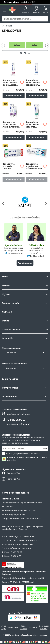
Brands (9, 26)
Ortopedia (8, 338)
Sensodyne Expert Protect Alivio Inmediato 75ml (11, 125)
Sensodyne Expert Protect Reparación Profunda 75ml (34, 83)
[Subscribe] (46, 448)
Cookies (33, 627)
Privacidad (13, 627)
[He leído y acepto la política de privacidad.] (4, 453)
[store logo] (12, 10)
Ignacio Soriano (14, 245)
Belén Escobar (36, 245)
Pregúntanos (25, 263)
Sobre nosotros (10, 379)
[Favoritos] (36, 10)
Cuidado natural (11, 330)
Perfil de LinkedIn (15, 253)
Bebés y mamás (11, 303)
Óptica (6, 321)
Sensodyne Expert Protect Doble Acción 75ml (10, 83)
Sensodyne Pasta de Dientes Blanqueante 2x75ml (10, 166)
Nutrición (7, 312)
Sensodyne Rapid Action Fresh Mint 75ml (34, 166)
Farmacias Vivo (13, 473)
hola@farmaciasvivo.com (18, 414)
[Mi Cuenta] (26, 10)
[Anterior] (46, 203)
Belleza (6, 286)
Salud (5, 277)
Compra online (10, 388)
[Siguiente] (47, 45)
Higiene (6, 294)
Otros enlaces (10, 397)
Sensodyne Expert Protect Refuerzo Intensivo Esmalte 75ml (33, 125)
